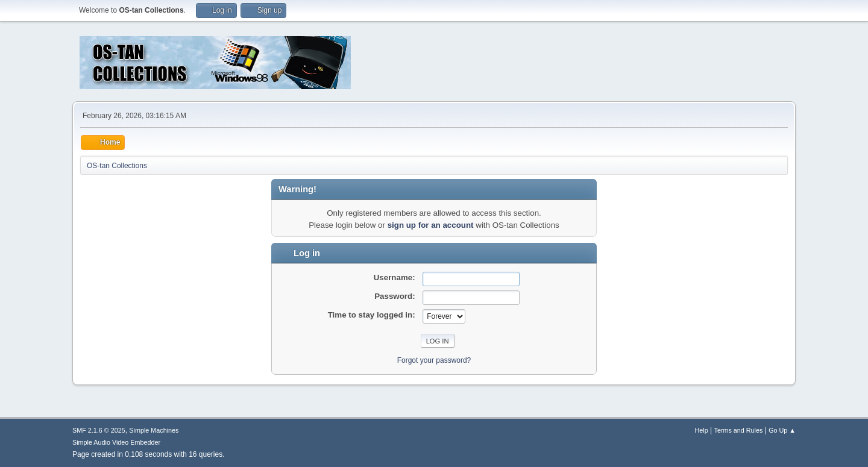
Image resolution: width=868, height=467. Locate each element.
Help (702, 430)
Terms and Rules (739, 430)
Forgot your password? (434, 360)
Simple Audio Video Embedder (116, 442)
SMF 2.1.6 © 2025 (99, 430)
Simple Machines (154, 430)
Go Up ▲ (782, 430)
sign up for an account (431, 225)
